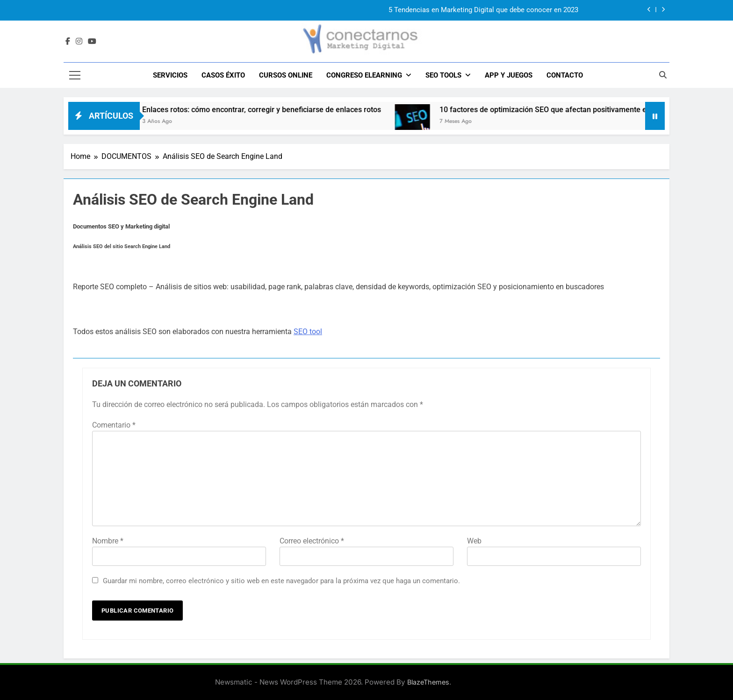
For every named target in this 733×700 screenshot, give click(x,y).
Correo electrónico (312, 541)
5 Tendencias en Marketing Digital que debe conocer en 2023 (483, 10)
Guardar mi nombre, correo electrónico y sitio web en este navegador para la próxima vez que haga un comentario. (281, 581)
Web (474, 541)
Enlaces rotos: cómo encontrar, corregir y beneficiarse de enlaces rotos (280, 110)
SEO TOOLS (443, 75)
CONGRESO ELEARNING (364, 75)
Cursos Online (286, 75)
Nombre (108, 541)
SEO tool (308, 332)
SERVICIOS (170, 75)
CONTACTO (565, 75)
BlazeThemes (428, 682)
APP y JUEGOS (509, 75)
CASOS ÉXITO (223, 75)
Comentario (114, 425)
